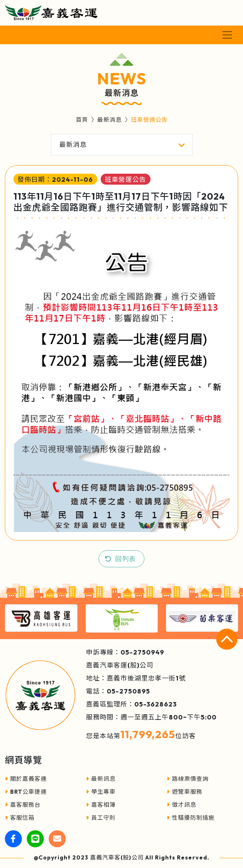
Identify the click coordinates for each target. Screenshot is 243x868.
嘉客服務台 (23, 805)
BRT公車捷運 (26, 792)
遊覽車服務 (185, 792)
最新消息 (110, 120)
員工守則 (101, 818)
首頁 (82, 120)
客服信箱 (20, 818)
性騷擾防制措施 (191, 818)
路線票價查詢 (188, 779)
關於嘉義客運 (26, 779)
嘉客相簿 (101, 805)
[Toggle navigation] (227, 35)
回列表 (126, 559)
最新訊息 (101, 779)
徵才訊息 (182, 805)
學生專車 (101, 792)
